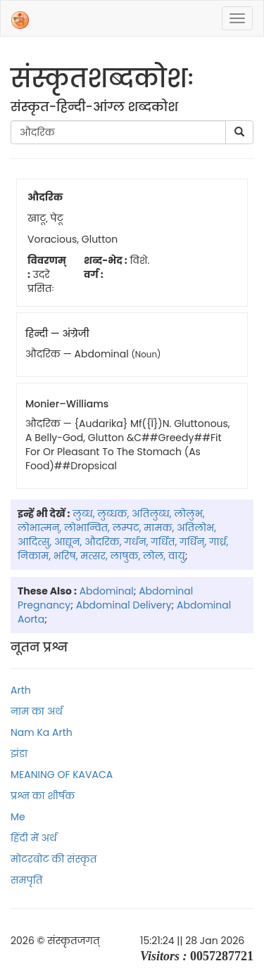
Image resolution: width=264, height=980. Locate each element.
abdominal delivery (124, 605)
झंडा (19, 753)
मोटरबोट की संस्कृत (54, 859)
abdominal (107, 591)
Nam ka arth (42, 732)
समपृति (26, 880)
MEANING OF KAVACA (62, 775)
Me (18, 817)
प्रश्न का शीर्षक (43, 796)
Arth (21, 690)
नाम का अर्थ (37, 711)
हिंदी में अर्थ (34, 838)
